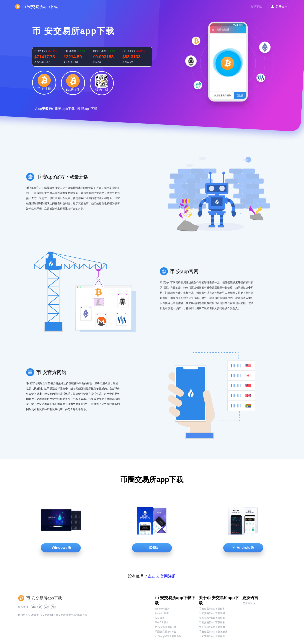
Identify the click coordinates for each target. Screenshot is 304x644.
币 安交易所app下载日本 (212, 609)
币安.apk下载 (65, 109)
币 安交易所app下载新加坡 (213, 632)
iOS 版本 (160, 618)
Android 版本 (162, 613)
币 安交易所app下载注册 (212, 636)
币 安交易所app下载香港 (212, 622)
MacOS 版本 (162, 622)
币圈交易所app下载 (165, 632)
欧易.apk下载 (87, 109)
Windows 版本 (162, 609)
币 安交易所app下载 (166, 627)
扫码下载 (256, 7)
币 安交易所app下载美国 (212, 627)
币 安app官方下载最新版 (168, 636)
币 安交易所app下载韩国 (212, 613)
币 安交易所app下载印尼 (212, 618)
